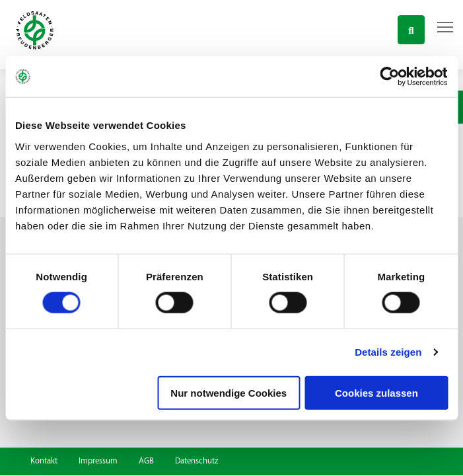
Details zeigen (388, 352)
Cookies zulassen (376, 392)
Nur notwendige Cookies (229, 392)
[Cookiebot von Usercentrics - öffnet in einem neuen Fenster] (390, 77)
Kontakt (44, 461)
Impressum (98, 461)
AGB (146, 461)
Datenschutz (196, 461)
